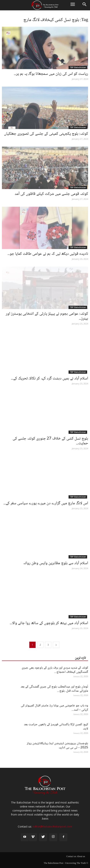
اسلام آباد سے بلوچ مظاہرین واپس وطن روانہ (56, 563)
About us (81, 857)
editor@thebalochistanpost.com (52, 826)
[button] (85, 5)
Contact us (71, 857)
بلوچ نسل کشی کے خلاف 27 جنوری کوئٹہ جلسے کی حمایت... (50, 441)
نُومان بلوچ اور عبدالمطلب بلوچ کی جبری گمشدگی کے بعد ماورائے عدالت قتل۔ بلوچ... (54, 689)
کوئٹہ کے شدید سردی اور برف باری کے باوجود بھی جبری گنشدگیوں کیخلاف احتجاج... (55, 670)
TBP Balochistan (78, 67)
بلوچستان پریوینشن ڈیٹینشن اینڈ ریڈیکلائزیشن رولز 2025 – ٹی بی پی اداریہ (57, 746)
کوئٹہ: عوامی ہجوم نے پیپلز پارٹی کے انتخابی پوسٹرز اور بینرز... (47, 316)
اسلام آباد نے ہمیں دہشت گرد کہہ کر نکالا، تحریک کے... (49, 379)
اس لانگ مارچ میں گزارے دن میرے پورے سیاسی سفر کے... (46, 503)
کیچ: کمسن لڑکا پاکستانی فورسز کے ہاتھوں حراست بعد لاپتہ (56, 727)
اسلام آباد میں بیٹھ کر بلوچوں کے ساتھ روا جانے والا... (49, 623)
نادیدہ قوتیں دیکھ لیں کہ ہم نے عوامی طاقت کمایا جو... (48, 254)
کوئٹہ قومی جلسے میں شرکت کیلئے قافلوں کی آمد (51, 194)
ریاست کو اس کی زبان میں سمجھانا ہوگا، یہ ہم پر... (51, 74)
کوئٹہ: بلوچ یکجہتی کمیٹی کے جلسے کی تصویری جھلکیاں (46, 134)
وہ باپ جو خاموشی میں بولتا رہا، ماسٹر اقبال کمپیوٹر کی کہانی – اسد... (54, 708)
